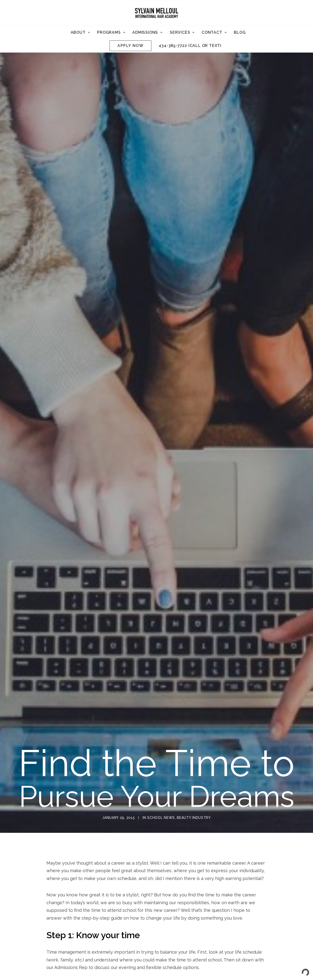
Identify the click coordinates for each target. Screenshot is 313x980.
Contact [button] (214, 32)
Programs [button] (111, 32)
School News (161, 706)
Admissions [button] (147, 32)
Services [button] (182, 32)
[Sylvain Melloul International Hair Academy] (156, 13)
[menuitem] (80, 33)
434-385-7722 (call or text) (190, 46)
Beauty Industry (194, 706)
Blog (240, 32)
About (80, 32)
